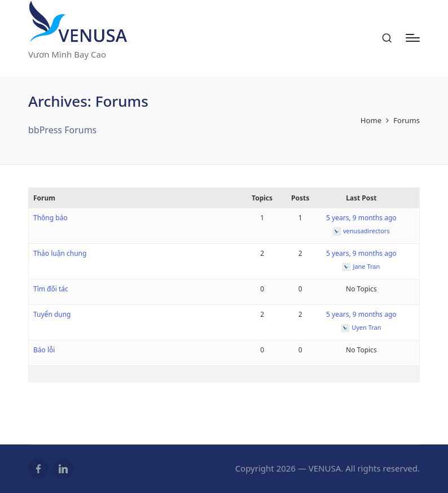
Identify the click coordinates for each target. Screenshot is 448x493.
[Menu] (413, 38)
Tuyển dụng (52, 314)
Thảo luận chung (60, 253)
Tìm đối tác (51, 289)
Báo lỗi (44, 350)
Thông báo (50, 218)
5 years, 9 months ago (361, 218)
